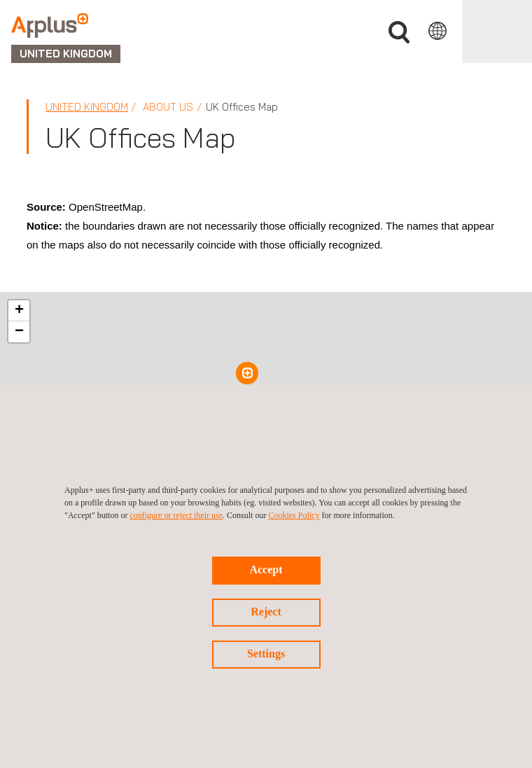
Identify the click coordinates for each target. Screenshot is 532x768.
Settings (266, 654)
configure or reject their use (176, 515)
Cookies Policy (294, 515)
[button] (247, 373)
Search (399, 33)
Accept (266, 570)
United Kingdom (87, 107)
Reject (266, 612)
